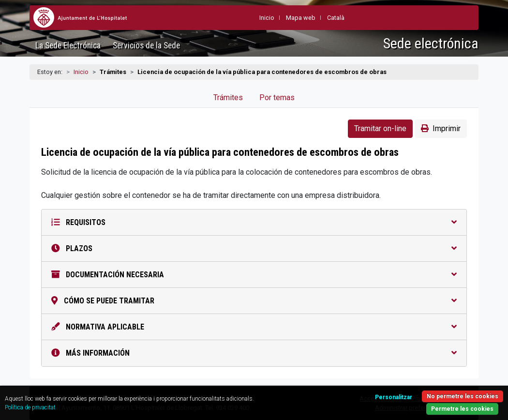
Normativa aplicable (254, 327)
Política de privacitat (30, 407)
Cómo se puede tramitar (254, 301)
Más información (254, 353)
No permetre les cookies (463, 396)
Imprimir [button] (441, 128)
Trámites (228, 97)
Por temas (277, 97)
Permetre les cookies (462, 409)
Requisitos (254, 222)
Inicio (81, 72)
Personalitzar (394, 397)
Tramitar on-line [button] (380, 128)
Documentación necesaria (254, 275)
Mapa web (301, 18)
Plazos (254, 248)
